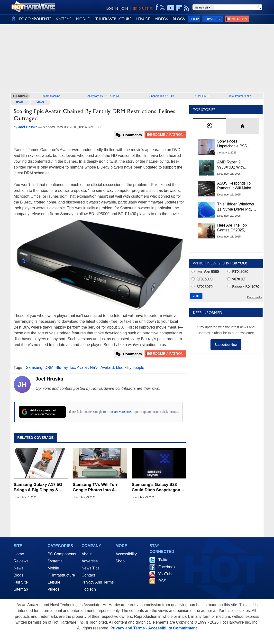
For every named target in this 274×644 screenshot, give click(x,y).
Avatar (82, 368)
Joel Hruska (49, 379)
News (40, 102)
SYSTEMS (64, 19)
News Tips (91, 568)
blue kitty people (130, 368)
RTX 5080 (238, 272)
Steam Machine (51, 96)
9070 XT (237, 279)
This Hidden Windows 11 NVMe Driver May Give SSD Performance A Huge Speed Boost (236, 207)
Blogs (18, 575)
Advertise (90, 561)
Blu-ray (62, 368)
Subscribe (213, 19)
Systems (55, 561)
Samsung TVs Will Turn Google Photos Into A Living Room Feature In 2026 (96, 487)
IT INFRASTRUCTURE (113, 19)
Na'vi (94, 368)
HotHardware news (120, 412)
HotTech (89, 589)
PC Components (62, 554)
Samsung (34, 368)
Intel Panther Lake (240, 96)
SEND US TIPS (143, 8)
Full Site (21, 582)
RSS (162, 581)
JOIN (124, 8)
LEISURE (143, 19)
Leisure (54, 582)
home (20, 102)
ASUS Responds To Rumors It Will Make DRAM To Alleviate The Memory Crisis (237, 186)
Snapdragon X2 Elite (162, 96)
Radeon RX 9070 (243, 287)
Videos (54, 589)
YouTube (166, 574)
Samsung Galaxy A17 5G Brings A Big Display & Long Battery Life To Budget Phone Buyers (38, 487)
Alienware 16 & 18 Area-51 (103, 96)
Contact (88, 575)
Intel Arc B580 (205, 272)
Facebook (167, 567)
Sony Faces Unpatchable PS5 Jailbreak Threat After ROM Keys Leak (235, 144)
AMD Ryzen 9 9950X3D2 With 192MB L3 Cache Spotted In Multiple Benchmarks (233, 165)
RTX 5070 (202, 287)
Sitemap (21, 589)
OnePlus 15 (202, 96)
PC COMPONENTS (35, 19)
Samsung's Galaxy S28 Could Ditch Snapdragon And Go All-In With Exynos (158, 487)
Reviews (21, 561)
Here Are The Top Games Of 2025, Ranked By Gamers (234, 228)
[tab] (210, 126)
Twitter (164, 560)
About (87, 554)
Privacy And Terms (98, 582)
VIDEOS (161, 19)
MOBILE (83, 19)
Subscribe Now (226, 345)
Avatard (107, 368)
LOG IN (112, 8)
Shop (194, 19)
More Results (254, 297)
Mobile (53, 568)
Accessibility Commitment (173, 628)
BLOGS (179, 19)
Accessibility (126, 554)
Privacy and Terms (128, 628)
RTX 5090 (202, 279)
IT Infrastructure (61, 575)
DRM (49, 368)
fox (72, 368)
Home (19, 554)
